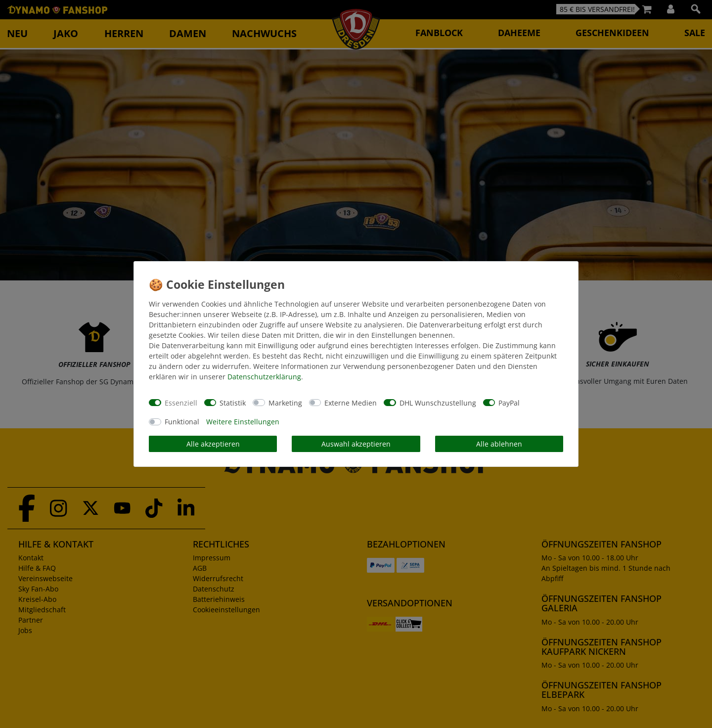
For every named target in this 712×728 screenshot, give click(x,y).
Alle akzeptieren (213, 444)
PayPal (509, 403)
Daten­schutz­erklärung (264, 377)
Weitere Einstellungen (243, 422)
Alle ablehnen (499, 444)
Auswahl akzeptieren (356, 444)
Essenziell (181, 403)
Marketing (285, 403)
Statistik (233, 403)
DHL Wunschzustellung (438, 403)
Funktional (182, 422)
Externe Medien (351, 403)
